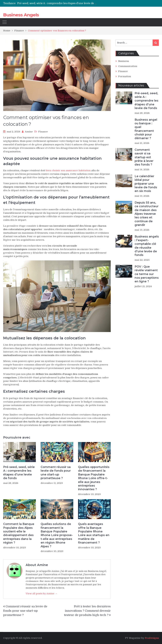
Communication (128, 66)
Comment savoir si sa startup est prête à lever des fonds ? (144, 157)
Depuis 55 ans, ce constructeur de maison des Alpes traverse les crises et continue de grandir (147, 214)
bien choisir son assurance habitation (68, 170)
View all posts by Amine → (41, 594)
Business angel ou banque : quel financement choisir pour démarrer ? (146, 129)
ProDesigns (152, 638)
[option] (57, 3)
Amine (29, 132)
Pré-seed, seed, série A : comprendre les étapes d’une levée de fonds (59, 3)
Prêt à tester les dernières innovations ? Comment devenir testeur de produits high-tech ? (87, 611)
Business (124, 61)
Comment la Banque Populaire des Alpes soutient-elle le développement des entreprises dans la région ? (19, 533)
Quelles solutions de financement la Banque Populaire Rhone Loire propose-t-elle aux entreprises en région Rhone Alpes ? (57, 535)
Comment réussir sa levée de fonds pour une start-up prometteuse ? (56, 473)
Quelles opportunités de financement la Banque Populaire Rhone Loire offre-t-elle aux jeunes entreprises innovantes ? (94, 478)
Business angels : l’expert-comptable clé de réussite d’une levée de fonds (147, 246)
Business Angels (21, 15)
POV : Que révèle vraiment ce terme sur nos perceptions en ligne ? (147, 274)
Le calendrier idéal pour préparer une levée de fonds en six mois (146, 184)
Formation (125, 76)
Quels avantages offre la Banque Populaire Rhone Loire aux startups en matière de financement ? (94, 533)
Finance (43, 132)
